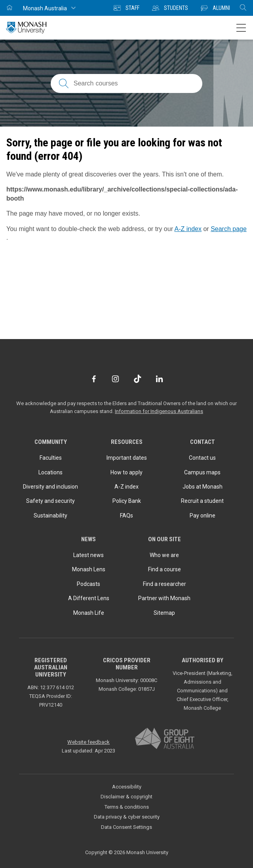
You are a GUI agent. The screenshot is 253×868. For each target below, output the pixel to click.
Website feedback (88, 742)
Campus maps (202, 472)
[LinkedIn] (159, 379)
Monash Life (89, 613)
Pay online (203, 515)
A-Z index (188, 229)
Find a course (165, 569)
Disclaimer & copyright (126, 797)
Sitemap (164, 613)
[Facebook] (94, 379)
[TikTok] (138, 379)
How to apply (126, 472)
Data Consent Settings (126, 827)
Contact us (202, 458)
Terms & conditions (127, 807)
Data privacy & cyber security (127, 817)
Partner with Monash (164, 598)
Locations (50, 472)
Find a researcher (165, 584)
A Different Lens (89, 598)
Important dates (127, 458)
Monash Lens (89, 569)
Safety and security (50, 501)
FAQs (126, 515)
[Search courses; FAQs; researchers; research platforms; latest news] (126, 83)
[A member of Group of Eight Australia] (165, 739)
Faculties (51, 458)
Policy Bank (127, 501)
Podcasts (88, 584)
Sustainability (50, 515)
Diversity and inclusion (50, 487)
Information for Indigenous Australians (159, 411)
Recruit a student (202, 501)
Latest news (88, 555)
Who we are (164, 555)
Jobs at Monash (203, 487)
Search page (229, 229)
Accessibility (127, 787)
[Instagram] (115, 379)
